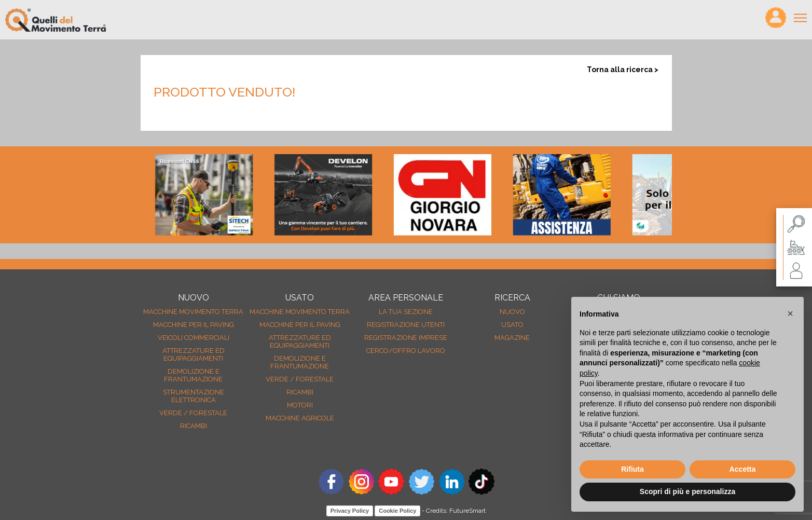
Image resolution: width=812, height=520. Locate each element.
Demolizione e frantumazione (193, 375)
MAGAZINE (512, 338)
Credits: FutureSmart (456, 511)
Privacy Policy (350, 511)
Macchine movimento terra (193, 312)
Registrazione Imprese (406, 338)
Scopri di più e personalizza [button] (687, 491)
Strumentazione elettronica (194, 396)
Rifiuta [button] (632, 469)
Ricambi (194, 426)
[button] (790, 313)
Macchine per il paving (194, 325)
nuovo (512, 312)
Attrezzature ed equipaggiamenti (194, 354)
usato (512, 325)
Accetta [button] (743, 469)
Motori (300, 405)
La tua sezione (406, 312)
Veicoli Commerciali (194, 338)
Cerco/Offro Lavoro (406, 351)
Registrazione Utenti (406, 325)
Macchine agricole (300, 418)
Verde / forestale (193, 413)
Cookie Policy (397, 511)
